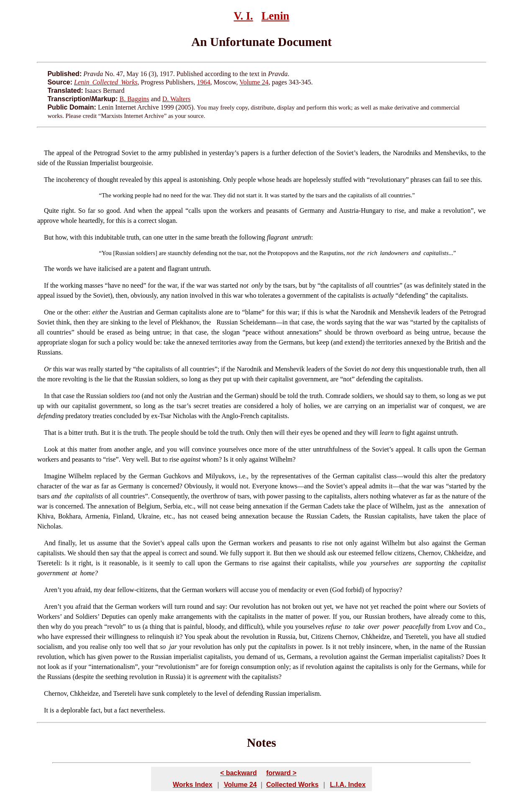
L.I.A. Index (347, 785)
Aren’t (53, 590)
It (46, 710)
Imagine (55, 476)
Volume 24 (254, 82)
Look (51, 449)
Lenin (276, 16)
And (50, 543)
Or (48, 369)
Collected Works (292, 785)
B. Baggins (134, 99)
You (107, 253)
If (46, 285)
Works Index (193, 785)
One (50, 312)
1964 (203, 82)
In (47, 396)
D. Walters (177, 99)
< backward (238, 773)
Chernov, (56, 693)
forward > (281, 773)
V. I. (244, 16)
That (50, 433)
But (49, 237)
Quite (51, 211)
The (49, 153)
